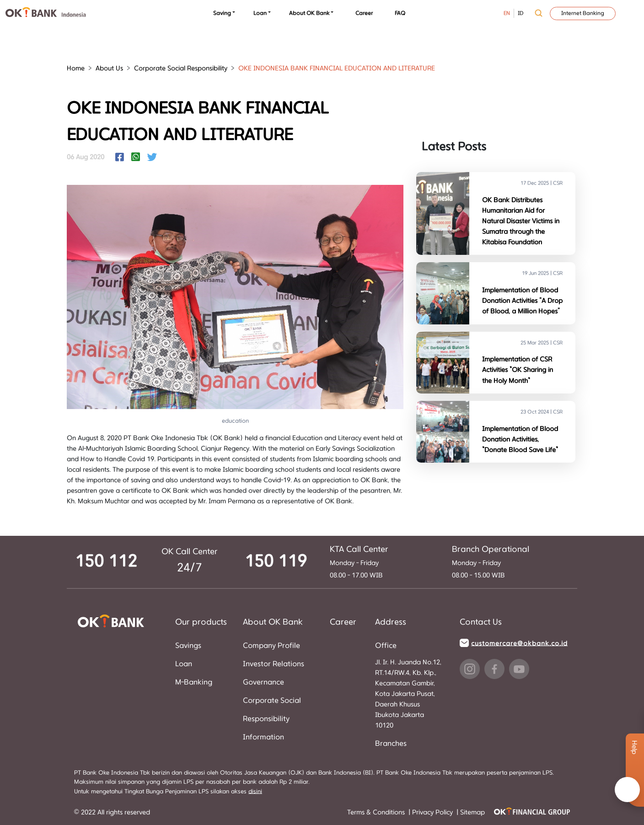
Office (386, 646)
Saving (222, 13)
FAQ (400, 13)
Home (76, 68)
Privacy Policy (433, 812)
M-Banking (194, 682)
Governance (263, 682)
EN (507, 13)
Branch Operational (491, 550)
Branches (391, 744)
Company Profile (271, 646)
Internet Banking (583, 13)
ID (521, 13)
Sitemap (472, 812)
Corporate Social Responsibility (181, 68)
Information (263, 737)
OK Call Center (190, 552)
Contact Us (481, 622)
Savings (188, 646)
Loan (260, 13)
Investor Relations (274, 664)
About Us (109, 68)
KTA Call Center (359, 550)
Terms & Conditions (377, 812)
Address (391, 622)
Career (364, 13)
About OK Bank (309, 13)
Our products (201, 622)
